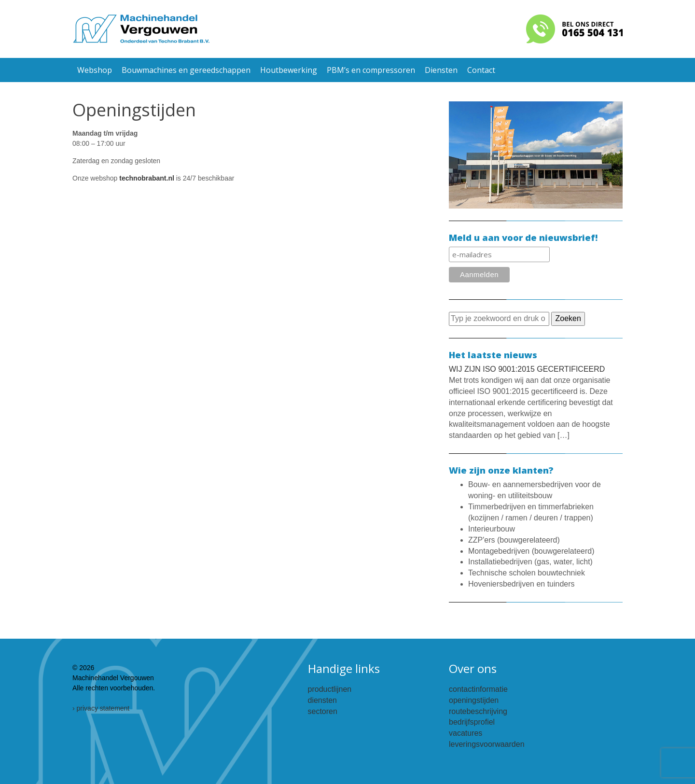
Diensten (441, 70)
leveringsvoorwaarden (487, 744)
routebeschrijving (478, 711)
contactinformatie (478, 689)
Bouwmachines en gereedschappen (186, 70)
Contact (481, 70)
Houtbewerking (289, 70)
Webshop (95, 70)
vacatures (466, 733)
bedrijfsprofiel (472, 722)
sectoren (323, 711)
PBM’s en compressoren (371, 70)
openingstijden (474, 700)
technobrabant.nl (147, 178)
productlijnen (330, 689)
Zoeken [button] (568, 318)
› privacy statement (101, 708)
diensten (323, 700)
